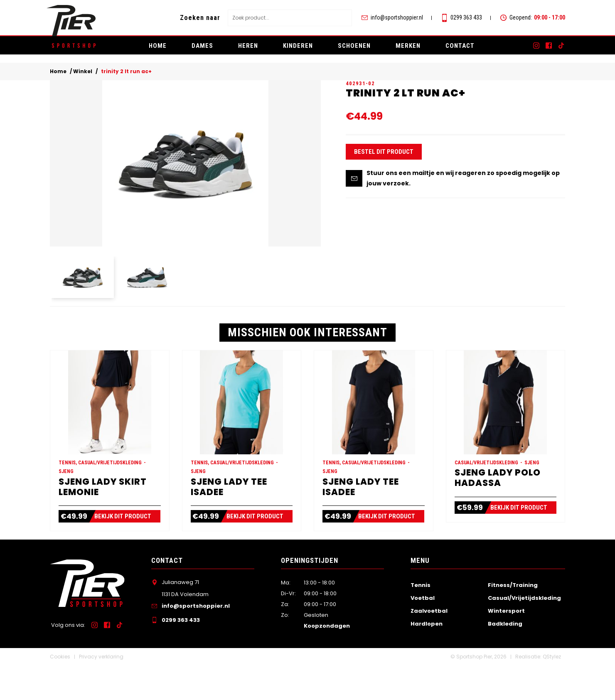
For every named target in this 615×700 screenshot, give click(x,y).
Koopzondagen (327, 660)
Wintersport (506, 645)
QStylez (552, 691)
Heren (248, 46)
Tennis (421, 619)
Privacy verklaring (101, 691)
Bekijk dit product (127, 551)
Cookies (60, 691)
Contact (460, 46)
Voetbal (423, 632)
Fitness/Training (513, 619)
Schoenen (354, 46)
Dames (202, 46)
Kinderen (298, 46)
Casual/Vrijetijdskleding (524, 632)
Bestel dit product (384, 170)
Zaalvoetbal (429, 645)
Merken (408, 46)
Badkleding (505, 658)
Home (158, 46)
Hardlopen (427, 658)
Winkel (83, 73)
